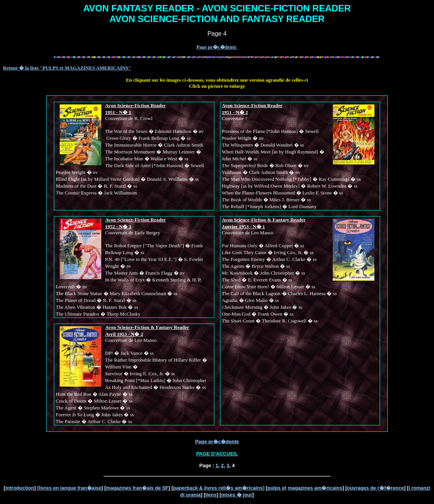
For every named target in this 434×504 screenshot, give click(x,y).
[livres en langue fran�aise (69, 488)
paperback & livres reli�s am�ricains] (219, 488)
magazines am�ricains (315, 488)
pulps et (277, 488)
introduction (20, 488)
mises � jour (237, 495)
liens (211, 495)
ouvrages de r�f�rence (375, 488)
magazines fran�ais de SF (137, 488)
